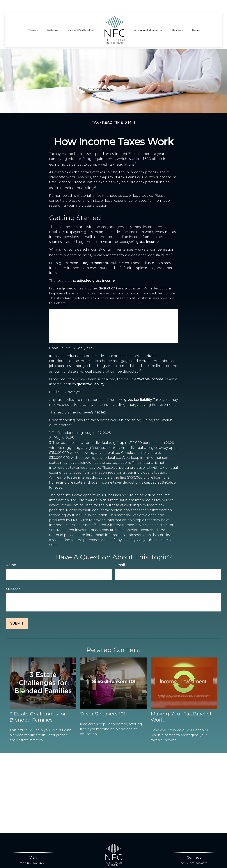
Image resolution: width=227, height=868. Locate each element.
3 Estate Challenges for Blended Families (38, 706)
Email (120, 554)
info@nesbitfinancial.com (113, 862)
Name (11, 554)
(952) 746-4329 (198, 852)
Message (13, 578)
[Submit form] (17, 612)
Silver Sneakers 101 (103, 703)
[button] (33, 19)
